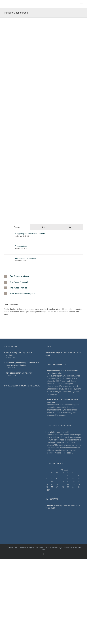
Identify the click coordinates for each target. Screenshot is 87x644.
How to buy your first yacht (58, 432)
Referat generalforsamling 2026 (19, 373)
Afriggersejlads (21, 246)
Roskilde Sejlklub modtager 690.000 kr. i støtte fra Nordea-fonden (22, 364)
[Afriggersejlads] (10, 246)
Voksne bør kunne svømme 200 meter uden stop (63, 401)
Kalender (50, 505)
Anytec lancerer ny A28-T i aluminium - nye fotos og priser (63, 372)
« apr (48, 490)
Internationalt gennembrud (26, 258)
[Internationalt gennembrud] (10, 258)
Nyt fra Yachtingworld (59, 426)
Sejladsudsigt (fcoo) (64, 352)
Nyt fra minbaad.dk (57, 364)
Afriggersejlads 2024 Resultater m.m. (30, 234)
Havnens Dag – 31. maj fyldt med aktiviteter (19, 354)
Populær (17, 227)
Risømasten (51, 352)
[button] (43, 276)
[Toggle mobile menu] (82, 4)
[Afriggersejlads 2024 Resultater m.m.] (10, 234)
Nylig (43, 227)
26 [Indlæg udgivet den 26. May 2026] (52, 487)
